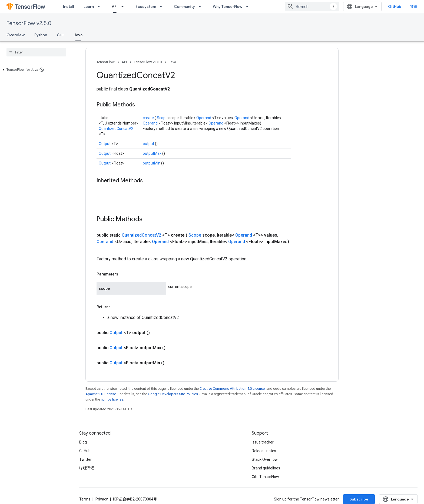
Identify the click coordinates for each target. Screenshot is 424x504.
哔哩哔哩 (87, 468)
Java (172, 62)
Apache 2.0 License (101, 394)
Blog (83, 442)
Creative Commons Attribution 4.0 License (232, 389)
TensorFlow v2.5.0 (29, 23)
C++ (60, 35)
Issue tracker (263, 442)
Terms (85, 499)
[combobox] (312, 6)
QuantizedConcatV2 (116, 129)
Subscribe (359, 499)
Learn (89, 6)
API (124, 62)
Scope (163, 118)
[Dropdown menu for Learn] (100, 6)
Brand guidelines (266, 468)
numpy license (112, 399)
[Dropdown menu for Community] (201, 6)
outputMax (153, 153)
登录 (414, 6)
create (149, 118)
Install (68, 6)
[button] (35, 70)
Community (184, 6)
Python (41, 35)
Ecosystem (146, 6)
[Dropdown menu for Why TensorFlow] (249, 6)
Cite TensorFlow (265, 477)
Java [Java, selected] (78, 35)
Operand (204, 118)
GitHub (395, 6)
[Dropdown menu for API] (124, 6)
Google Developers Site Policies (173, 394)
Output (105, 144)
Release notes (264, 451)
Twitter (85, 459)
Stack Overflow (265, 459)
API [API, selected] (115, 6)
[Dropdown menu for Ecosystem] (163, 6)
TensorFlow (106, 62)
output (149, 144)
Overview (16, 35)
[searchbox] (36, 52)
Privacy (102, 499)
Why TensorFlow (228, 6)
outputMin (152, 163)
